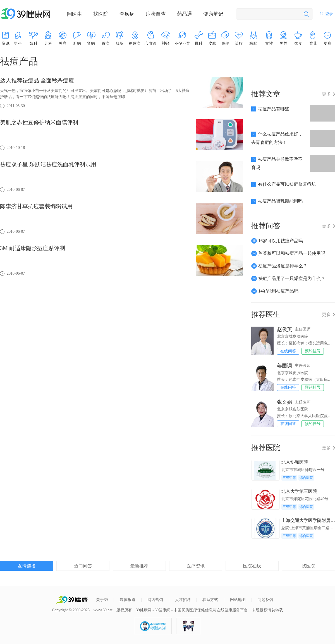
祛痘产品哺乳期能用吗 (280, 201)
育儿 (313, 43)
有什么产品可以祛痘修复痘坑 (287, 184)
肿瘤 (63, 43)
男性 (284, 43)
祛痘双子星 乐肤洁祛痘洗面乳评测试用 (48, 164)
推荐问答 (266, 226)
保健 (226, 43)
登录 (329, 14)
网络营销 (155, 600)
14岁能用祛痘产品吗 (278, 291)
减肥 (253, 43)
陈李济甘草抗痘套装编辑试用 (36, 206)
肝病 (77, 43)
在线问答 (288, 351)
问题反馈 (265, 600)
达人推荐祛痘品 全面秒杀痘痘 (37, 80)
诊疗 (239, 43)
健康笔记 (213, 14)
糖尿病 (135, 43)
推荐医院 (266, 448)
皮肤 (212, 43)
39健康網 (162, 610)
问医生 (75, 14)
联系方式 (210, 600)
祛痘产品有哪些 (274, 109)
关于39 (102, 600)
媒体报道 (128, 600)
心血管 (150, 43)
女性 (269, 43)
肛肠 (119, 43)
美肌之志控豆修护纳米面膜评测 (39, 122)
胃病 (106, 43)
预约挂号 (313, 351)
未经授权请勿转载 (267, 610)
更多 (326, 94)
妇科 (33, 43)
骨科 (198, 43)
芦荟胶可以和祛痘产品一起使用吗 (292, 253)
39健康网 (144, 610)
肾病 (91, 43)
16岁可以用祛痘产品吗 (281, 241)
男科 (18, 43)
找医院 (101, 14)
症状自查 (156, 14)
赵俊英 (284, 329)
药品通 (185, 14)
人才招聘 (183, 600)
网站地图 (238, 600)
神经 (166, 43)
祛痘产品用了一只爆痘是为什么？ (292, 278)
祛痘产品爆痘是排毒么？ (283, 266)
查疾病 (127, 14)
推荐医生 (266, 314)
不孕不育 (182, 43)
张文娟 (284, 402)
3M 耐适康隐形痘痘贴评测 (33, 248)
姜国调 (284, 366)
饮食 (298, 43)
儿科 (48, 43)
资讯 (6, 43)
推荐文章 (266, 94)
